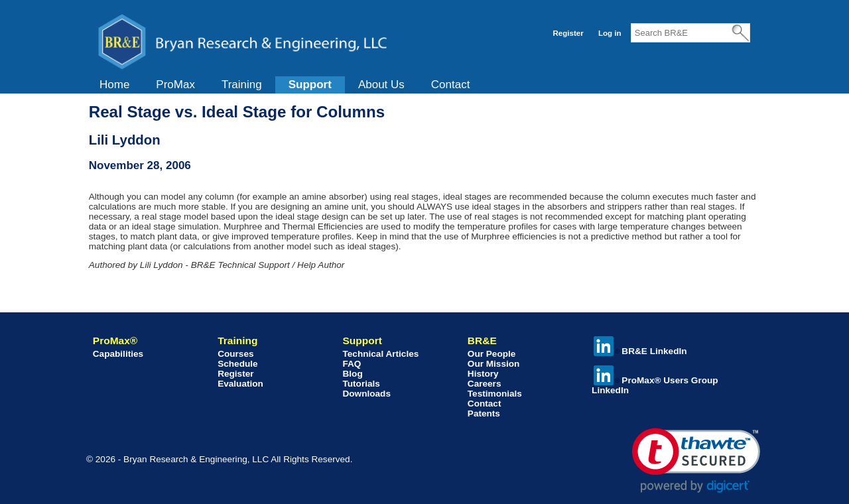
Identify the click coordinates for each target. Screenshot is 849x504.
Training (242, 85)
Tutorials (361, 384)
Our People (492, 354)
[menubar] (285, 85)
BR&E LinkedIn (640, 351)
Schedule (237, 364)
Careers (485, 384)
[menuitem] (114, 85)
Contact (451, 85)
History (483, 374)
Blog (352, 374)
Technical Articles (380, 354)
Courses (235, 354)
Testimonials (495, 394)
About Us (381, 85)
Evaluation (240, 384)
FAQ (352, 364)
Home (114, 85)
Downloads (366, 394)
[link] (696, 461)
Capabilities (118, 354)
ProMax (175, 85)
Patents (484, 413)
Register (568, 33)
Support (310, 85)
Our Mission (494, 364)
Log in (610, 33)
